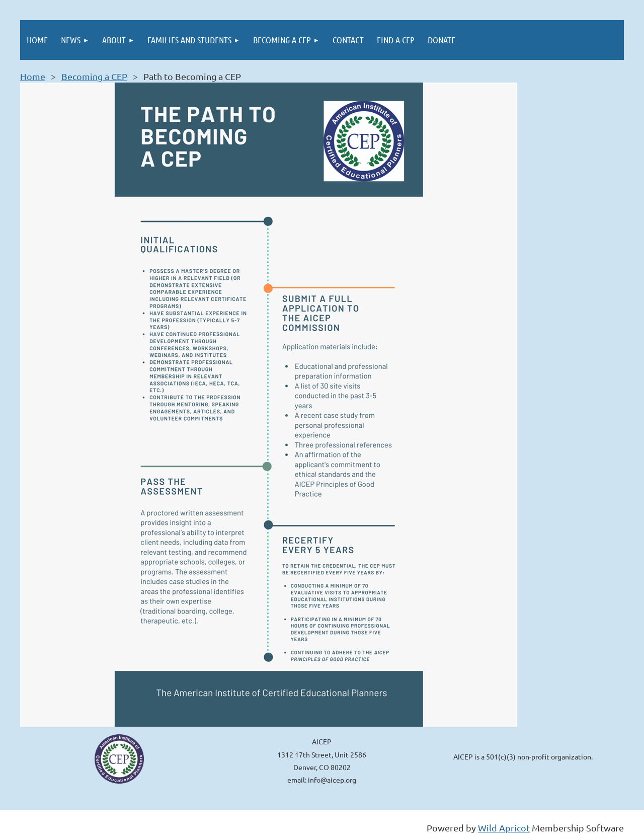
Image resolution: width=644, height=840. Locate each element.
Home (33, 76)
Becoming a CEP (94, 76)
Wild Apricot (504, 828)
